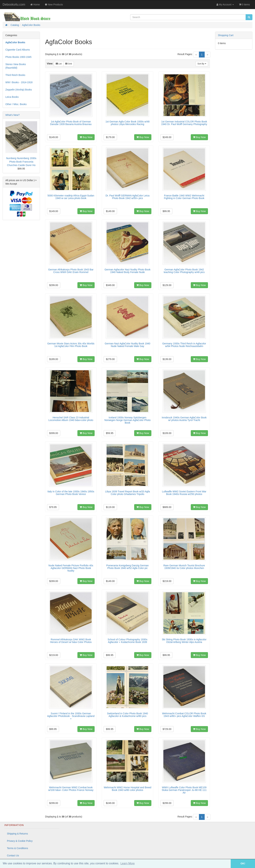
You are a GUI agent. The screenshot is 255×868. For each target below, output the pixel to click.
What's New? (12, 115)
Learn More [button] (128, 863)
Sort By (202, 64)
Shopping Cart (226, 35)
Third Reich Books (15, 75)
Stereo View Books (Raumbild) (16, 66)
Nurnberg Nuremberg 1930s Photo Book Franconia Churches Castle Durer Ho (21, 162)
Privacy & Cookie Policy (20, 841)
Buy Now (86, 137)
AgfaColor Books (31, 25)
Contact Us (13, 855)
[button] (226, 864)
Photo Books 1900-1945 (18, 57)
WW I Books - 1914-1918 (19, 82)
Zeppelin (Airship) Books (19, 90)
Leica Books (12, 97)
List (59, 64)
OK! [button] (243, 863)
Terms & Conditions (17, 848)
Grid (69, 64)
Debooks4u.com (14, 5)
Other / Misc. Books (16, 104)
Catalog (15, 25)
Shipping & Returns (17, 834)
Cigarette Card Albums (18, 50)
